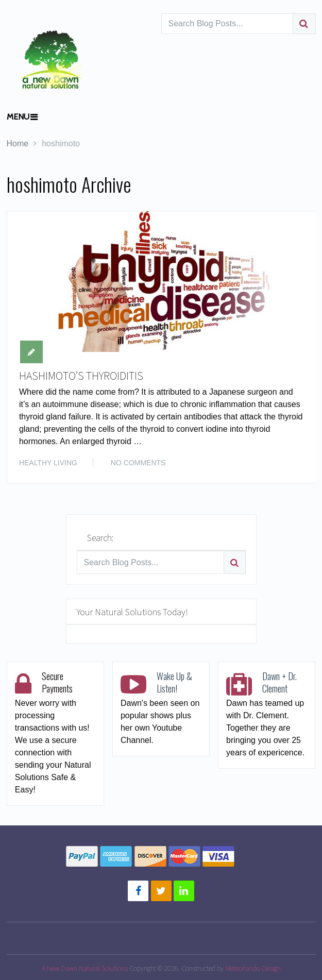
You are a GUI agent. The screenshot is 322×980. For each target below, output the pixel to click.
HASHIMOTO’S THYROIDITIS (81, 376)
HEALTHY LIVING (48, 463)
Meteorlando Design (253, 968)
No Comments (138, 463)
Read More (282, 462)
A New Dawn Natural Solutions (85, 968)
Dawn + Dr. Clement (279, 682)
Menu (18, 117)
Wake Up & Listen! (174, 682)
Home (18, 143)
